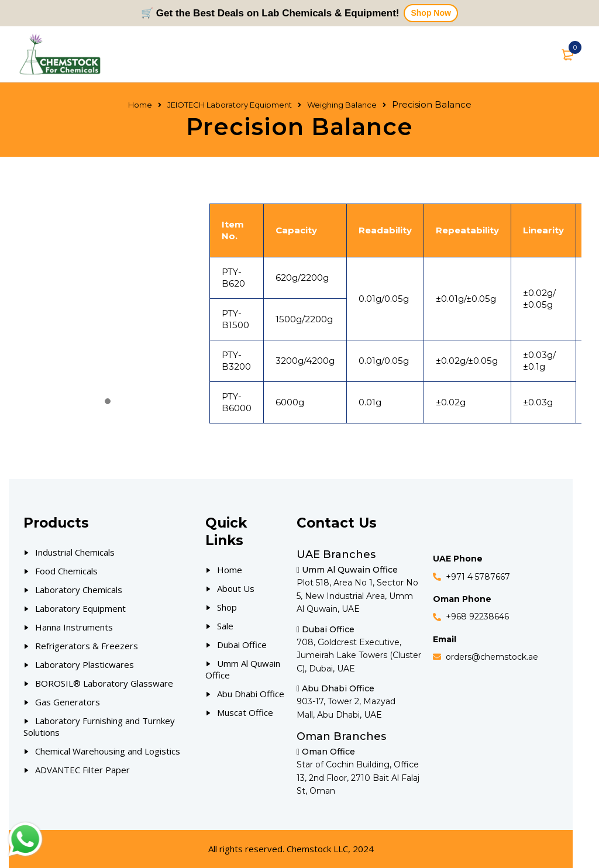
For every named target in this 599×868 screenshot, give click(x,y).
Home (140, 105)
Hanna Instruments (74, 627)
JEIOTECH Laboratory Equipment (230, 105)
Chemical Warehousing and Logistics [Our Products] (108, 751)
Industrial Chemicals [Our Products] (75, 552)
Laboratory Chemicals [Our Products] (79, 590)
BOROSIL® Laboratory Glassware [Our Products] (104, 683)
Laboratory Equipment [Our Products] (80, 608)
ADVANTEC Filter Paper (82, 770)
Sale (225, 626)
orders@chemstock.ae (492, 657)
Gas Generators (68, 702)
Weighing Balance (342, 105)
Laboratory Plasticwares (85, 664)
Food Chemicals (66, 571)
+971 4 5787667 (478, 577)
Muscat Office (245, 712)
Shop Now (431, 13)
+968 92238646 (477, 616)
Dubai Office (242, 645)
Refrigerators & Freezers (87, 646)
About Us (236, 588)
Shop (227, 607)
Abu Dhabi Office (251, 694)
